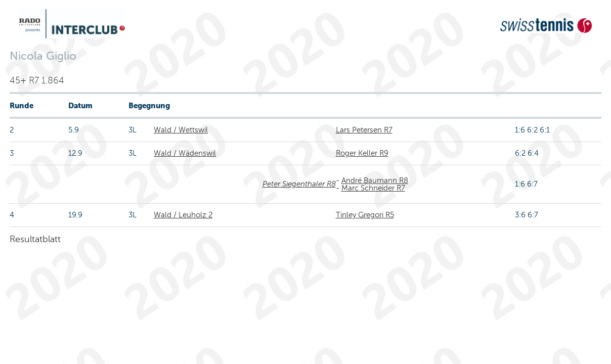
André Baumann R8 (375, 180)
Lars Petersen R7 (364, 130)
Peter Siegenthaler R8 (299, 184)
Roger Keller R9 (362, 153)
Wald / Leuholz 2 (183, 215)
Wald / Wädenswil (185, 153)
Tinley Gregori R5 (365, 215)
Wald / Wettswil (181, 130)
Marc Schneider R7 (373, 188)
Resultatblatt (35, 239)
